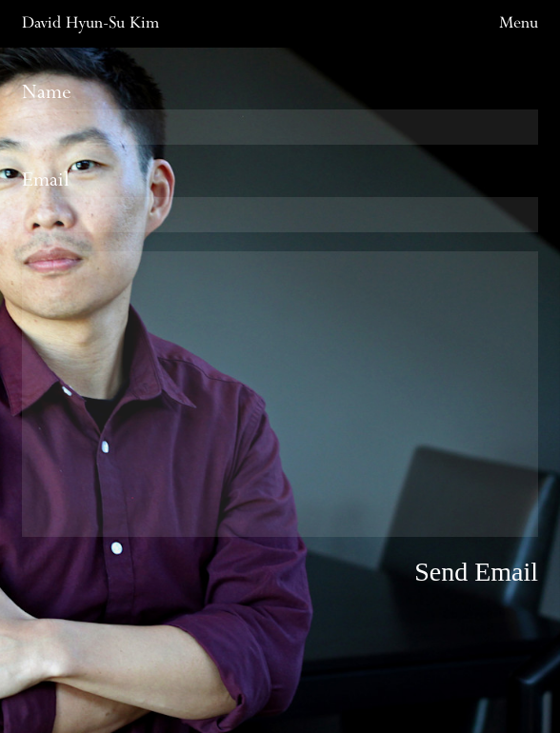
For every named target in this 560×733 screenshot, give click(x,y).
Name (280, 112)
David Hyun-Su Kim (90, 23)
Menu (519, 23)
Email (280, 199)
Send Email (476, 572)
